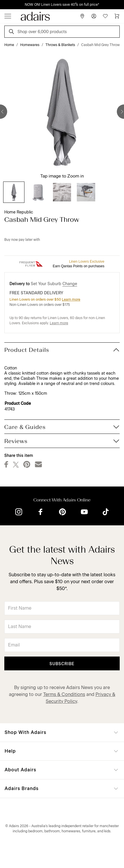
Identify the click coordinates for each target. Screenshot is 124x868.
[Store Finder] (82, 16)
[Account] (94, 16)
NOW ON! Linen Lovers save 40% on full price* (62, 5)
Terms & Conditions (64, 694)
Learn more (71, 299)
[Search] (12, 32)
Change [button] (70, 284)
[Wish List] (105, 16)
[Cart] (117, 16)
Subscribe (62, 664)
